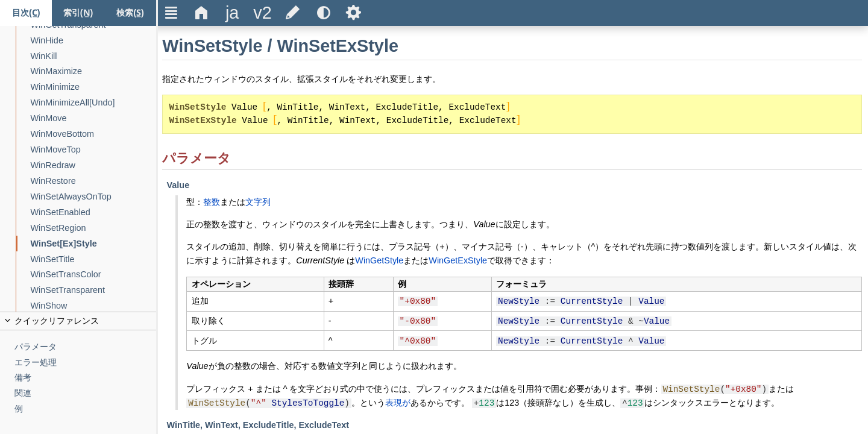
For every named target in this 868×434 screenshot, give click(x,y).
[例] (86, 409)
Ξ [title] (171, 13)
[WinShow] (94, 306)
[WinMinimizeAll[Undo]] (94, 103)
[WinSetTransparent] (94, 290)
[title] (232, 13)
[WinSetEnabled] (94, 212)
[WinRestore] (94, 181)
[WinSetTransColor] (94, 275)
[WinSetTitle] (94, 259)
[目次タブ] (26, 13)
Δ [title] (202, 13)
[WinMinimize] (94, 87)
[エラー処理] (86, 363)
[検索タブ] (130, 13)
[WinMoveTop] (94, 150)
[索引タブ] (78, 13)
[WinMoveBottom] (94, 134)
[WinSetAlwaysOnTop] (94, 197)
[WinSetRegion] (94, 228)
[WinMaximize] (94, 71)
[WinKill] (94, 56)
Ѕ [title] (354, 13)
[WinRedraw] (94, 165)
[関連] (86, 393)
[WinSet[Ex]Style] (94, 244)
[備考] (86, 378)
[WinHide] (94, 41)
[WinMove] (94, 118)
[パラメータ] (86, 347)
